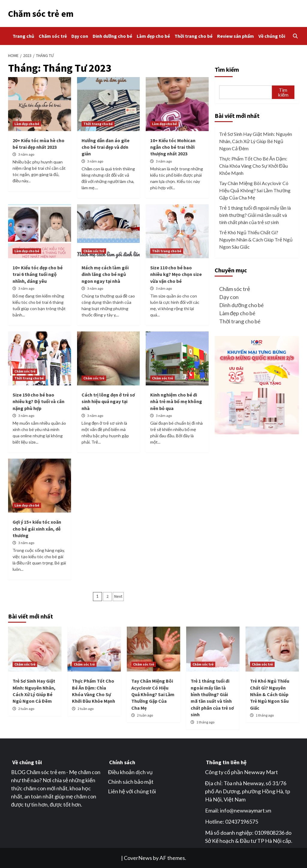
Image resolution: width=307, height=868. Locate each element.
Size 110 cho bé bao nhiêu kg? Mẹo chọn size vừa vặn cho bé (176, 274)
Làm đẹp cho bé (153, 36)
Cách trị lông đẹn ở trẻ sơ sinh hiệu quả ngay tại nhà (108, 401)
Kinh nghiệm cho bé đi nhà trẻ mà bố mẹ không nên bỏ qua (176, 401)
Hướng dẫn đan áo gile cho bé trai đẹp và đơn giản (106, 147)
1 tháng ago (205, 722)
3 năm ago (26, 154)
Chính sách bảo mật (131, 782)
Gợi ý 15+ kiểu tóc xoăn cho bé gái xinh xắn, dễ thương (37, 529)
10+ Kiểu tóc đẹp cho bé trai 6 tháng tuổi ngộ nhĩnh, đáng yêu (38, 274)
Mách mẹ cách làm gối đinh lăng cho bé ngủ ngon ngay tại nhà (105, 274)
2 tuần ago (26, 709)
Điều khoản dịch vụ (130, 772)
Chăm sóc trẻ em (41, 13)
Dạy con (80, 36)
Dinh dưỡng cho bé (112, 36)
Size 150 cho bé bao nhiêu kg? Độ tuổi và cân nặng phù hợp (39, 401)
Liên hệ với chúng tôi (132, 791)
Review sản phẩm (235, 36)
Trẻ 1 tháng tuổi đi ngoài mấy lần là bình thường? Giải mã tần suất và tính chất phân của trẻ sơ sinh (255, 215)
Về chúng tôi (272, 36)
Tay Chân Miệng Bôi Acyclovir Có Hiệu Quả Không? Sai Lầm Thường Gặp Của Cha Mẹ (255, 190)
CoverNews (138, 858)
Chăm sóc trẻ (53, 36)
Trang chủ (23, 36)
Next (118, 596)
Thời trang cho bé (194, 36)
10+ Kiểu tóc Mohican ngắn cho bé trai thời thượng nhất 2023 (173, 147)
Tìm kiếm (227, 69)
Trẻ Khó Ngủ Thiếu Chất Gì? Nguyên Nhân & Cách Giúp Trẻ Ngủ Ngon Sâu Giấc (256, 239)
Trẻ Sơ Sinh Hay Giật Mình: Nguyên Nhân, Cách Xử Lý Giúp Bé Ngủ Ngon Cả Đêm (256, 141)
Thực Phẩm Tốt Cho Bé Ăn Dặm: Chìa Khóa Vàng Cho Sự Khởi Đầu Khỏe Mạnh (253, 166)
